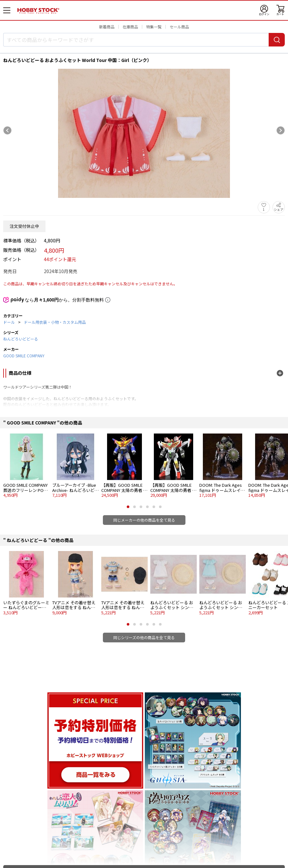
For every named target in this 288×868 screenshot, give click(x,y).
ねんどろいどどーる (21, 339)
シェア (279, 209)
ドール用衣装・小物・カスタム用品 (55, 322)
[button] (128, 507)
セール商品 (179, 27)
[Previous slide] (7, 130)
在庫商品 (130, 27)
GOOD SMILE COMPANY (24, 356)
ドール (9, 322)
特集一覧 (154, 27)
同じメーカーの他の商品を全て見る (144, 520)
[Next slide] (281, 130)
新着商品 (107, 27)
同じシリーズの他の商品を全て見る (144, 637)
